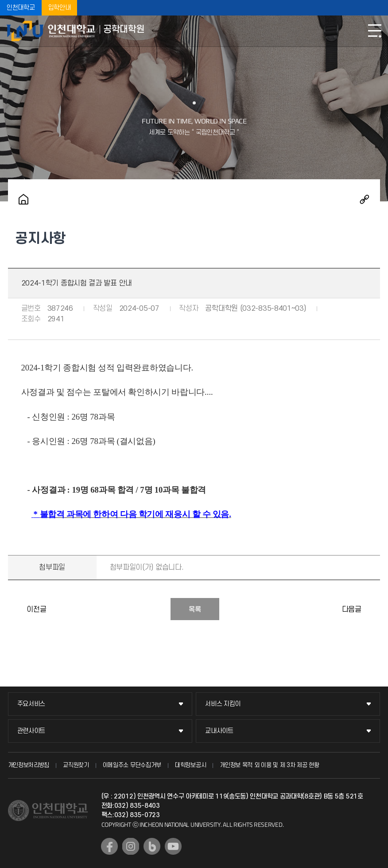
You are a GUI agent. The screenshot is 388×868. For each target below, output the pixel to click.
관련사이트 (31, 731)
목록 (195, 610)
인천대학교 (21, 8)
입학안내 (60, 8)
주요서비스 (31, 704)
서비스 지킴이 (223, 704)
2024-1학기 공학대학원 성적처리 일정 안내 (371, 609)
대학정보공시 (190, 765)
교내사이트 (219, 731)
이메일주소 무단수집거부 (132, 765)
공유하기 (365, 199)
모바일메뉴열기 (375, 31)
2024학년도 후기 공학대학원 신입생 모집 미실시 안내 (17, 609)
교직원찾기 (76, 765)
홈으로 (23, 199)
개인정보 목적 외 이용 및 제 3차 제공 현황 (270, 765)
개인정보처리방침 (29, 765)
